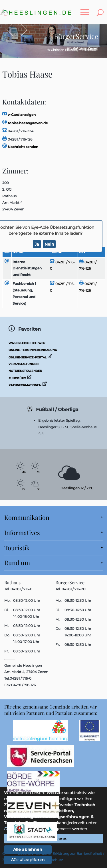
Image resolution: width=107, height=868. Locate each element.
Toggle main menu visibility (86, 9)
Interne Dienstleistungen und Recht (27, 268)
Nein (49, 244)
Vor (21, 30)
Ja (37, 244)
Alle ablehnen (28, 849)
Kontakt (43, 854)
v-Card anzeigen (19, 115)
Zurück (12, 30)
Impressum (28, 860)
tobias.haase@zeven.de (25, 123)
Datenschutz (52, 860)
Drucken (25, 854)
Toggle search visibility (101, 9)
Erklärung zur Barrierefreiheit (77, 854)
